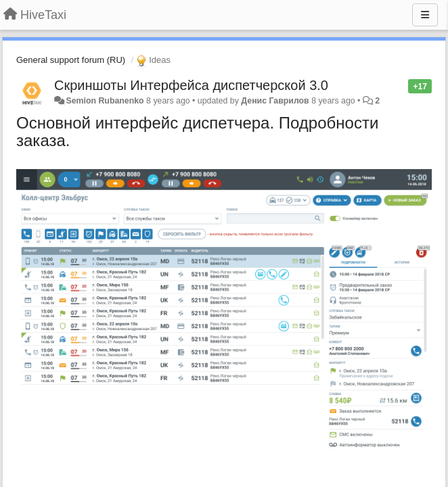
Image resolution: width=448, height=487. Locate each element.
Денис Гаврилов (275, 101)
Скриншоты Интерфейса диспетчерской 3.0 (191, 85)
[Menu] (425, 15)
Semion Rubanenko (105, 101)
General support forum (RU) (71, 60)
